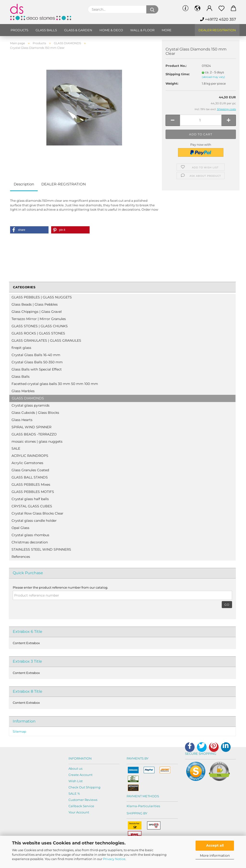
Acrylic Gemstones (27, 463)
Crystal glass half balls (30, 499)
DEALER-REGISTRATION (64, 184)
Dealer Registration (217, 30)
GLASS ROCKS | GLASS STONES (38, 333)
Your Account (79, 812)
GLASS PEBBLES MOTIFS (33, 492)
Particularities (149, 806)
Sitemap (19, 731)
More (167, 30)
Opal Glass (20, 528)
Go (227, 605)
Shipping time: (178, 74)
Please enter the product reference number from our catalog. (60, 587)
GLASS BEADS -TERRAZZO (34, 434)
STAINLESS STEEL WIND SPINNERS (41, 549)
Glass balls (46, 30)
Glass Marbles (23, 391)
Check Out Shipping (84, 787)
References (21, 557)
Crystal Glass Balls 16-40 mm (36, 355)
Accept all (215, 845)
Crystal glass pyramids (31, 405)
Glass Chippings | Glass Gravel (37, 312)
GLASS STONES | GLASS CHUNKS (40, 326)
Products (19, 30)
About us (75, 768)
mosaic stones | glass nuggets (37, 441)
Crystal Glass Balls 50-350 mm (37, 362)
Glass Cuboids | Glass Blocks (35, 413)
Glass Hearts (22, 420)
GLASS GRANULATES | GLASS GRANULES (46, 340)
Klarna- (132, 806)
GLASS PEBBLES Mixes (31, 484)
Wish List (76, 781)
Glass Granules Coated (30, 470)
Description (24, 184)
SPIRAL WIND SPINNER (31, 427)
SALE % (74, 793)
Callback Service (81, 806)
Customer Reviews (83, 800)
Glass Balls (21, 377)
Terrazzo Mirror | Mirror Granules (39, 319)
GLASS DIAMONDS (28, 398)
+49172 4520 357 (218, 19)
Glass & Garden (78, 30)
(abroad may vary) (213, 77)
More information (215, 855)
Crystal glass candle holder (34, 521)
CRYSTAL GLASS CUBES (32, 506)
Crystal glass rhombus (30, 535)
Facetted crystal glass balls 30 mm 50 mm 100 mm (55, 384)
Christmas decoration (30, 542)
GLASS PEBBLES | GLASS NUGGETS (42, 297)
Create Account (80, 775)
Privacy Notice (114, 859)
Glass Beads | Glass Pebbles (35, 304)
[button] (29, 230)
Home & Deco (111, 30)
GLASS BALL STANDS (30, 477)
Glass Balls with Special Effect (37, 369)
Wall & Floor (142, 30)
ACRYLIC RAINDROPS (30, 456)
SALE (16, 448)
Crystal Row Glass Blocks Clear (37, 513)
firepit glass (21, 348)
